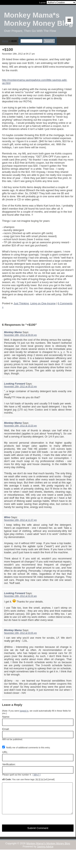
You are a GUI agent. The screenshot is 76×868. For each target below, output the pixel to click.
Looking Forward (15, 384)
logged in (24, 711)
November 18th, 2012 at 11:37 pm (20, 520)
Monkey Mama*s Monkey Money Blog (48, 850)
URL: (5, 752)
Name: (6, 717)
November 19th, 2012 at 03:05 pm (20, 633)
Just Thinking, (22, 303)
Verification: (9, 764)
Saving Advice (45, 853)
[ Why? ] (37, 775)
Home (5, 41)
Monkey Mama (13, 332)
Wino (7, 517)
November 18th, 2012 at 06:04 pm (20, 335)
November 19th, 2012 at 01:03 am (20, 596)
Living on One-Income (43, 303)
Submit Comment (38, 834)
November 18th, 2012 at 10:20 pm (20, 426)
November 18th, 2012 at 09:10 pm (20, 386)
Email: (6, 729)
